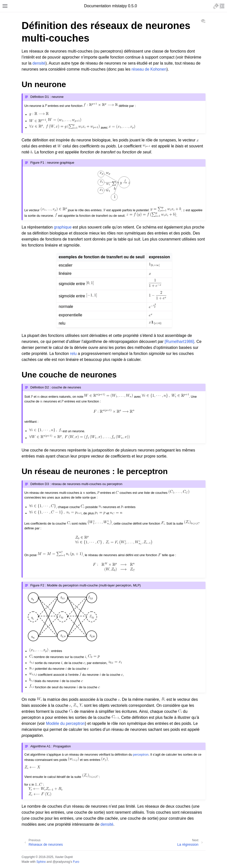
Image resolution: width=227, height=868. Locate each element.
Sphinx (41, 862)
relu (73, 354)
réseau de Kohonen (149, 69)
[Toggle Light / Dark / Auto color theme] (216, 6)
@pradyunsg (61, 862)
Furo (76, 862)
